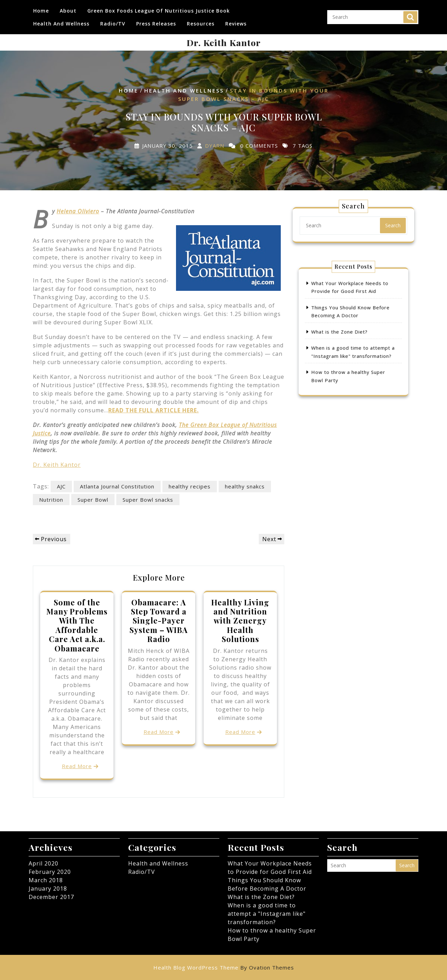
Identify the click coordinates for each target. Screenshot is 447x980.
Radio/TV (113, 21)
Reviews (236, 21)
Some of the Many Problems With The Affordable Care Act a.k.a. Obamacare (77, 625)
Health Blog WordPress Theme (224, 967)
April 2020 (43, 863)
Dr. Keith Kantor (224, 42)
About (68, 8)
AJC (61, 486)
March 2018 (46, 880)
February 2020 (50, 872)
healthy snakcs (245, 486)
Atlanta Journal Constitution (117, 486)
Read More (77, 766)
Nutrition (51, 500)
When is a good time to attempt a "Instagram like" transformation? (267, 914)
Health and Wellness (61, 21)
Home (41, 8)
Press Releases (156, 21)
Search (410, 14)
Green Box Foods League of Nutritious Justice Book (159, 8)
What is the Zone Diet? (344, 332)
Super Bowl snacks (148, 500)
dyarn (215, 145)
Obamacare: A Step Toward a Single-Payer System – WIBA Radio (159, 621)
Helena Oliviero (78, 211)
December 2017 (51, 897)
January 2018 (48, 889)
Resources (201, 21)
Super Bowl (93, 500)
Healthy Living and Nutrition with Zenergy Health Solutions (240, 621)
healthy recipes (190, 486)
